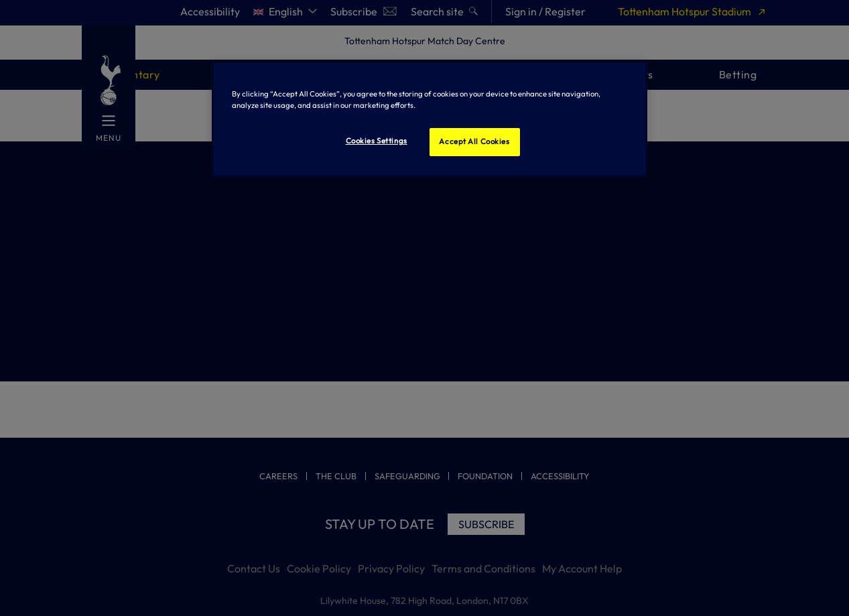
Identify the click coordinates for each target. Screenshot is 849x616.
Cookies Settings (377, 141)
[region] (430, 119)
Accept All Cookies (474, 141)
